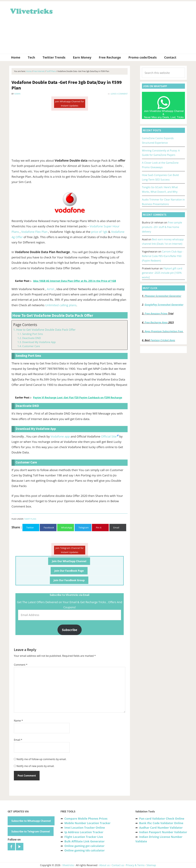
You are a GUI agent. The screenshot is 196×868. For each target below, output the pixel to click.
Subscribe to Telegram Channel (31, 831)
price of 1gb (99, 232)
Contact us (118, 865)
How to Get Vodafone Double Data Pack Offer (46, 330)
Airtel (51, 289)
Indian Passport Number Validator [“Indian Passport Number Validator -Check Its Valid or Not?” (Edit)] (163, 832)
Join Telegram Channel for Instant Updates (70, 550)
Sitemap (151, 865)
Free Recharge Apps (156, 322)
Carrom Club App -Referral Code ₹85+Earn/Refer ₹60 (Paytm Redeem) (163, 256)
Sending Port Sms (32, 334)
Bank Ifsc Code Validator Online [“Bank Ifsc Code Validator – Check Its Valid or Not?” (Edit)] (161, 823)
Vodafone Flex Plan (34, 232)
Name (18, 721)
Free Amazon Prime (156, 314)
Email (18, 740)
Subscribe (70, 630)
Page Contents (25, 325)
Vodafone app (60, 436)
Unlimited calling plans (61, 305)
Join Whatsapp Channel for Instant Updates (69, 103)
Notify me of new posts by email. (35, 766)
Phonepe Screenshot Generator (163, 296)
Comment (21, 665)
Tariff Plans (30, 519)
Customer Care (31, 346)
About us (104, 865)
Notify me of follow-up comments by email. (41, 759)
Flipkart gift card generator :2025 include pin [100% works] (162, 273)
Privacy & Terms (135, 865)
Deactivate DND (31, 338)
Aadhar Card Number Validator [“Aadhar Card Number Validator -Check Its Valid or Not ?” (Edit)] (161, 828)
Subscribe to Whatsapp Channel (31, 821)
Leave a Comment (119, 94)
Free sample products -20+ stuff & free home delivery (162, 227)
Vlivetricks (31, 11)
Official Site (109, 436)
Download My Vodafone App (39, 342)
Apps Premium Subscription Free (164, 331)
